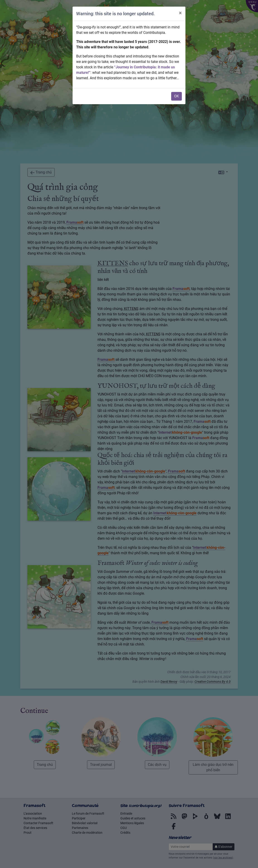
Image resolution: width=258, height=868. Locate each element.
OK (176, 96)
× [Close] (180, 13)
